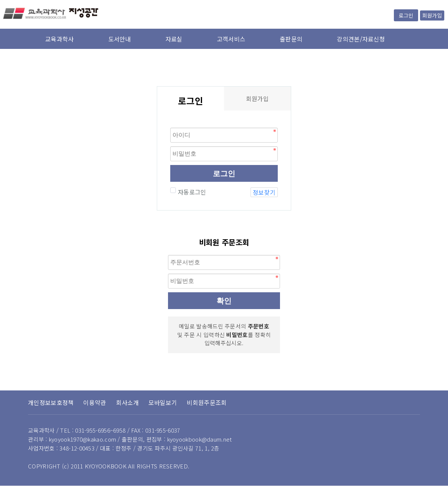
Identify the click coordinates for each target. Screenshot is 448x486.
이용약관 (95, 402)
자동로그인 (191, 192)
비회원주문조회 (207, 402)
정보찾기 (264, 192)
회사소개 (127, 402)
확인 (224, 301)
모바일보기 (163, 402)
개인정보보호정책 (51, 402)
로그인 (406, 15)
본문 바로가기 (0, 0)
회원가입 (432, 15)
